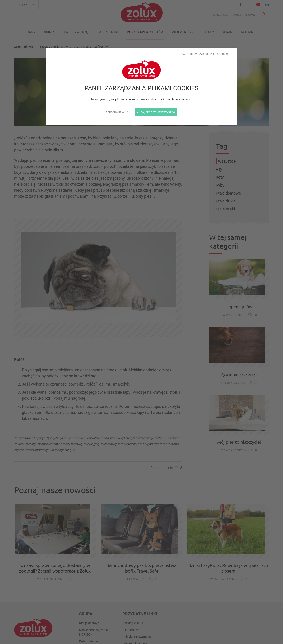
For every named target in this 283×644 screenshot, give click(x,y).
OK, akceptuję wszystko (156, 112)
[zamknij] (141, 322)
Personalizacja (117, 112)
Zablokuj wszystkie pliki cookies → (206, 54)
